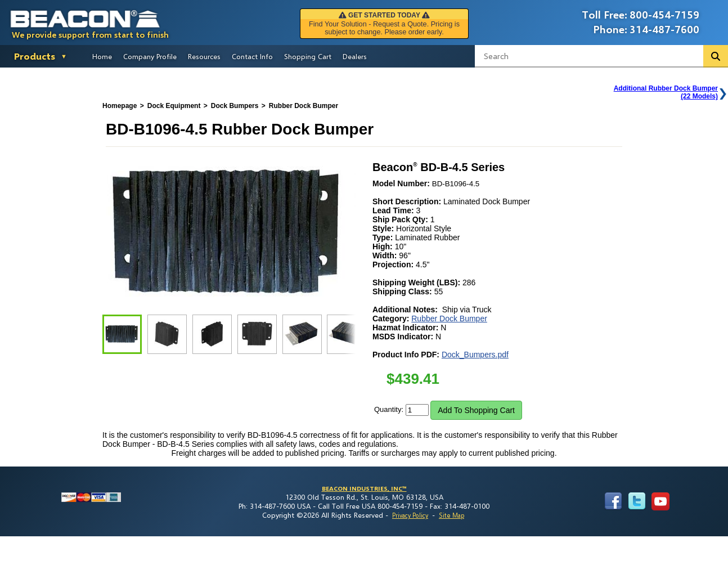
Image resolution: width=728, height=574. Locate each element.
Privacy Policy (410, 515)
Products (35, 56)
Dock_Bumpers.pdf (475, 355)
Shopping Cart (308, 56)
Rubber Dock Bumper (449, 319)
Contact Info (252, 56)
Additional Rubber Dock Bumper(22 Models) (666, 92)
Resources (204, 56)
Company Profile (150, 56)
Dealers (355, 56)
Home (102, 56)
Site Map (451, 515)
